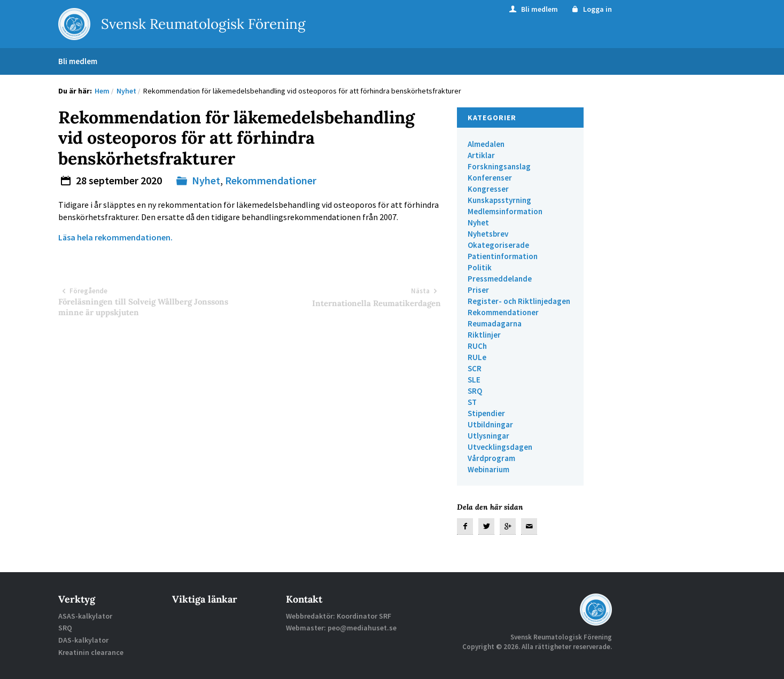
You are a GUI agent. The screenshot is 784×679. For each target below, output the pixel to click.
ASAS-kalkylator (85, 616)
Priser (478, 290)
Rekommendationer (271, 180)
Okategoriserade (498, 245)
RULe (477, 357)
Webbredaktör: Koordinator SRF (339, 616)
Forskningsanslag (499, 166)
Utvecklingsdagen (500, 447)
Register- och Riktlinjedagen (519, 301)
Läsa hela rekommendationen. (115, 237)
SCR (475, 368)
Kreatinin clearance (91, 652)
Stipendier (486, 413)
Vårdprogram (491, 458)
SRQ (475, 391)
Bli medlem (533, 9)
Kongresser (488, 189)
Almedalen (486, 144)
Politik (480, 267)
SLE (474, 380)
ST (472, 402)
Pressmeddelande (500, 279)
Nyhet (206, 180)
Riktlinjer (484, 335)
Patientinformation (503, 256)
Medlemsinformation (505, 211)
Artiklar (481, 155)
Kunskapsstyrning (499, 200)
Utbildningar (490, 424)
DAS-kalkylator (83, 640)
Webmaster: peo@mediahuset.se (341, 628)
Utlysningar (488, 436)
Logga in (591, 9)
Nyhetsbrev (488, 234)
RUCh (477, 346)
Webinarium (488, 469)
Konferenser (490, 178)
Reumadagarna (495, 323)
